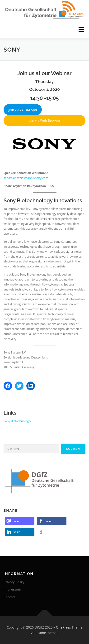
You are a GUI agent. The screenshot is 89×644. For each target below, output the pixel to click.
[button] (20, 521)
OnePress (63, 627)
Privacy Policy (14, 582)
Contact (9, 597)
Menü (81, 30)
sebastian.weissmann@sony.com (26, 178)
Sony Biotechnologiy (17, 421)
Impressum (12, 589)
